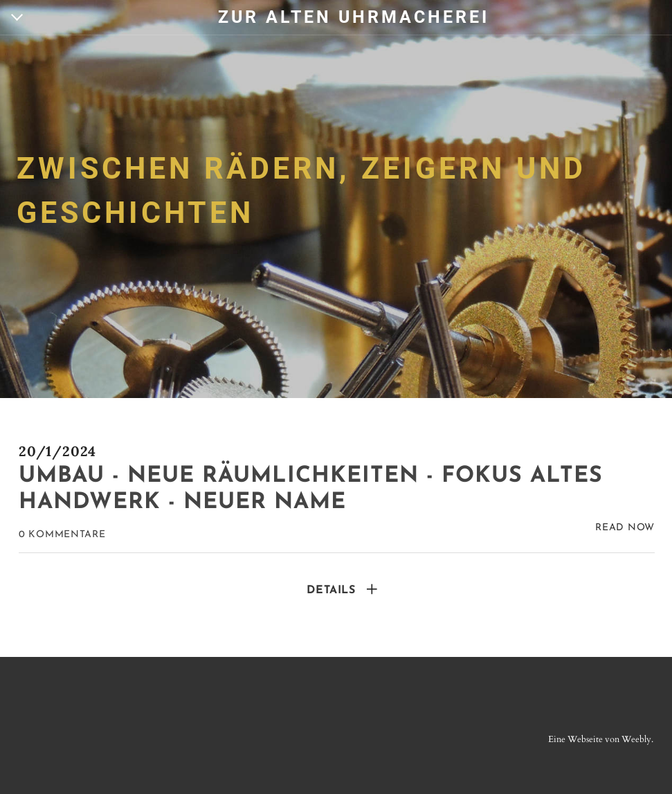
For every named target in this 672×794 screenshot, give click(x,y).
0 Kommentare (62, 535)
